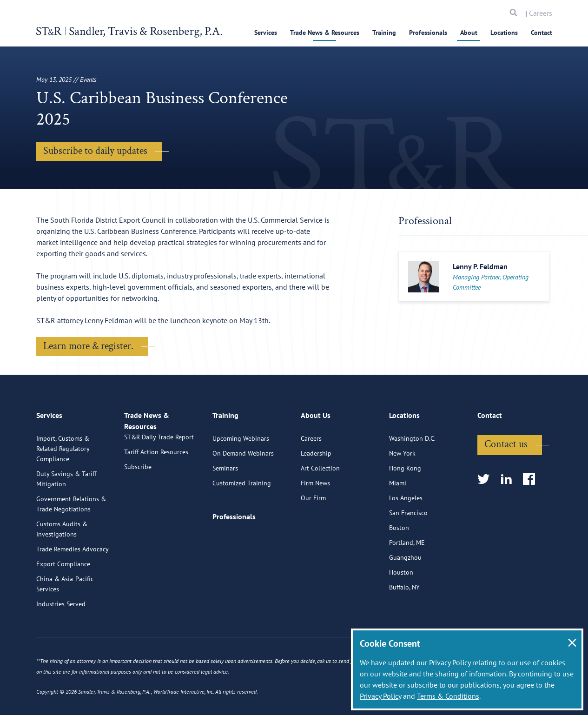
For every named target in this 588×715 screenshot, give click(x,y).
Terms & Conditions (448, 696)
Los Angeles (406, 536)
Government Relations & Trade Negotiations (71, 543)
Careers (541, 13)
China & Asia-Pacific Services (65, 622)
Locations (504, 33)
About (469, 33)
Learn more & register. (88, 346)
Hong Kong (405, 507)
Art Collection (320, 507)
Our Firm (313, 536)
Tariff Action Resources (156, 501)
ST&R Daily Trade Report (159, 486)
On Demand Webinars (243, 492)
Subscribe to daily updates (95, 151)
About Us (316, 458)
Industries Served (61, 642)
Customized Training (242, 522)
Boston (399, 566)
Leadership (316, 492)
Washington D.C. (412, 477)
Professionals (428, 33)
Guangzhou (405, 596)
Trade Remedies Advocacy (73, 588)
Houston (401, 611)
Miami (398, 522)
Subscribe (138, 516)
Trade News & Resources (325, 33)
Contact (542, 33)
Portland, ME (407, 581)
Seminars (225, 507)
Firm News (315, 522)
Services (266, 33)
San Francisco (408, 551)
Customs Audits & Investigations (62, 568)
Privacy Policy (380, 696)
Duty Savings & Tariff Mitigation (66, 517)
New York (402, 492)
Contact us (506, 483)
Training (384, 33)
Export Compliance (63, 602)
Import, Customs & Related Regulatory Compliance (63, 487)
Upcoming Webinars (241, 477)
